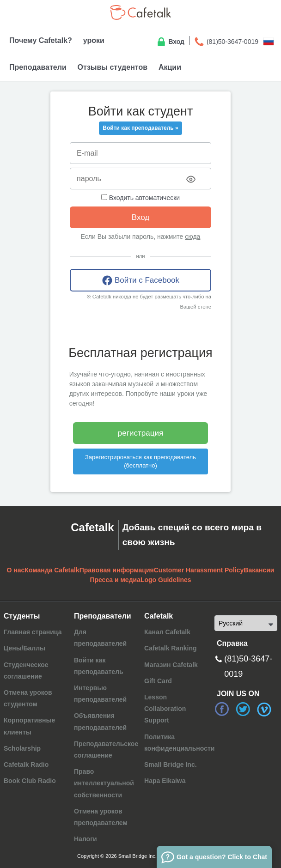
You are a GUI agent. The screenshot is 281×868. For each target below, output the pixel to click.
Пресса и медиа (115, 580)
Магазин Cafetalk (171, 665)
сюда (192, 237)
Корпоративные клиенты (29, 726)
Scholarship (22, 748)
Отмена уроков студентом (28, 698)
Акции (170, 67)
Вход (170, 42)
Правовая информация (117, 570)
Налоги (86, 839)
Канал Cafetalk (167, 632)
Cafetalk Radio (26, 765)
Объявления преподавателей (100, 721)
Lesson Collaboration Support (165, 709)
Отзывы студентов (113, 67)
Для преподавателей (100, 638)
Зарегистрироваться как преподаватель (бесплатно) (140, 461)
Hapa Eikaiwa (165, 781)
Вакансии (259, 570)
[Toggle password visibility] (191, 179)
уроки (94, 40)
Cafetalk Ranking (171, 648)
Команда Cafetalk (52, 570)
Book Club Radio (30, 781)
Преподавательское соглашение (106, 750)
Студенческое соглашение (26, 671)
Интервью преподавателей (100, 694)
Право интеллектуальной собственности (104, 783)
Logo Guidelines (166, 580)
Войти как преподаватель (99, 666)
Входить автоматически (140, 198)
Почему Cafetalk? (41, 40)
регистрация (140, 433)
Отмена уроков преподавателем (101, 817)
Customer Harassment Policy (199, 570)
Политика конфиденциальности (179, 743)
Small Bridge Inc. (171, 765)
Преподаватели (38, 67)
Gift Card (158, 681)
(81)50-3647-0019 (226, 42)
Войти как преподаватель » (140, 128)
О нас (16, 570)
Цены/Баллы (24, 648)
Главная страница (33, 632)
